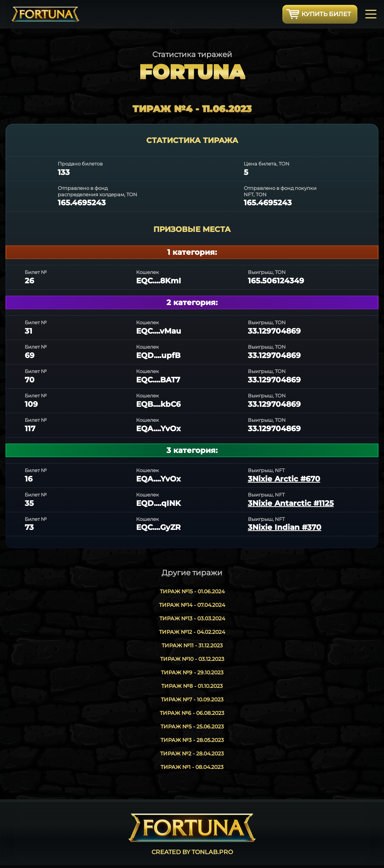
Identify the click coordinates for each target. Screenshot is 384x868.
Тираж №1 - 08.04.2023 (192, 767)
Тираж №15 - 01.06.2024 (192, 591)
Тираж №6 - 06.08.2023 (192, 713)
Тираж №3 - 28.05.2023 (192, 740)
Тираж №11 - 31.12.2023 (192, 645)
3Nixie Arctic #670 (284, 479)
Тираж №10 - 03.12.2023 (192, 659)
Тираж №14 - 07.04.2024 (192, 605)
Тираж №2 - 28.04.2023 (192, 754)
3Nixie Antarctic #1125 (291, 503)
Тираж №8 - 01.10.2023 (192, 686)
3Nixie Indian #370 (285, 527)
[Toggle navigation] (371, 14)
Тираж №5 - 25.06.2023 (192, 727)
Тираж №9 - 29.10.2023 (192, 672)
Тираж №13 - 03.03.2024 (192, 618)
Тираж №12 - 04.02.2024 (192, 632)
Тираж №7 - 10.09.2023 (192, 700)
